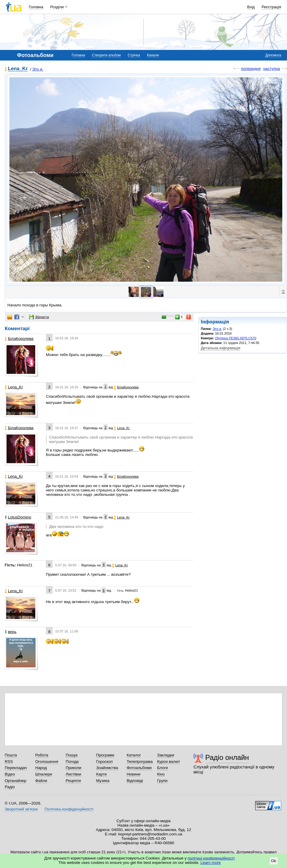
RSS (9, 762)
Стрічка (134, 55)
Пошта (11, 755)
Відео (10, 774)
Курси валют (168, 762)
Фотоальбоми (139, 768)
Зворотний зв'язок (21, 809)
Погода (72, 762)
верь (11, 632)
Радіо (10, 787)
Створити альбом (106, 55)
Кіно (161, 774)
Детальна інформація (221, 348)
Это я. (38, 69)
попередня (251, 69)
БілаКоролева (19, 339)
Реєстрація (271, 7)
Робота (42, 755)
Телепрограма (140, 762)
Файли (41, 781)
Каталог (134, 755)
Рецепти (73, 781)
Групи (162, 781)
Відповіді (135, 781)
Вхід (251, 7)
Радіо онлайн (227, 757)
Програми (105, 755)
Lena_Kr (18, 69)
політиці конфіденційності (211, 858)
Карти (101, 774)
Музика (103, 781)
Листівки (73, 774)
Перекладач (16, 768)
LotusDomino (18, 517)
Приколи (73, 768)
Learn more (211, 863)
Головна (36, 7)
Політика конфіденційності (69, 809)
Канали (153, 55)
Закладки (166, 755)
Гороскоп (104, 762)
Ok (274, 861)
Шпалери (44, 774)
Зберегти (39, 317)
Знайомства (107, 768)
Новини (134, 774)
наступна (272, 69)
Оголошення (47, 762)
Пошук (72, 755)
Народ (41, 768)
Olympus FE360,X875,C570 (236, 338)
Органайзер (15, 781)
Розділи (57, 7)
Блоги (162, 768)
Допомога (273, 55)
